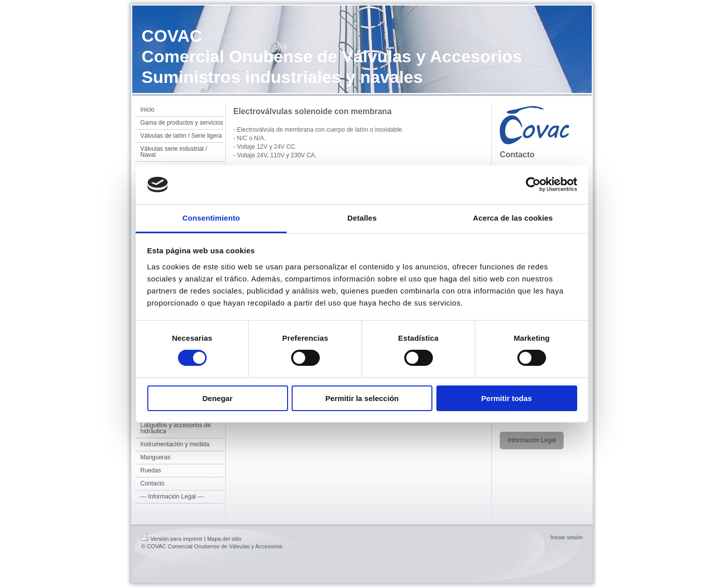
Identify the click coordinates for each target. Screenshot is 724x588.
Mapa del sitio (224, 539)
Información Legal (532, 440)
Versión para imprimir (172, 539)
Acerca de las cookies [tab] (513, 218)
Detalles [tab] (362, 218)
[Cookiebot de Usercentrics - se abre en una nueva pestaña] (533, 184)
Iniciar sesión (567, 537)
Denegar (217, 398)
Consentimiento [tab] (211, 218)
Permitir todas (507, 398)
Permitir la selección (362, 398)
